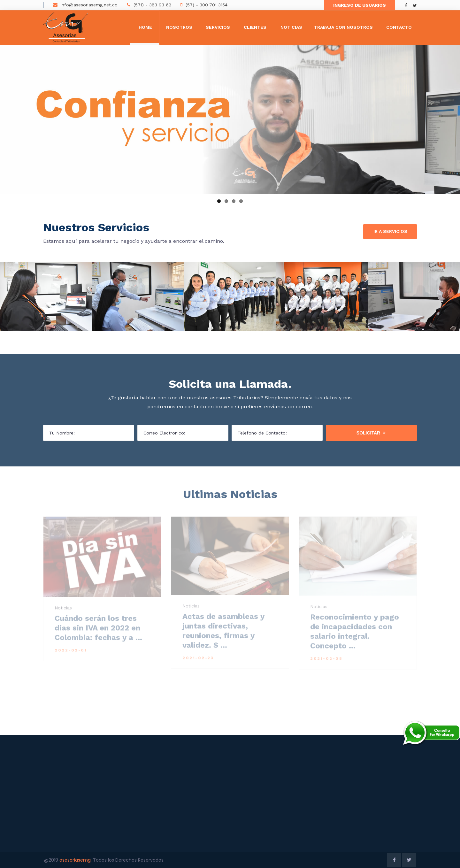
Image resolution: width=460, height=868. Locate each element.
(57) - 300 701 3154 (207, 5)
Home (145, 27)
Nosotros (179, 27)
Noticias (291, 27)
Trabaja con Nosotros (343, 27)
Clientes (255, 27)
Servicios (218, 27)
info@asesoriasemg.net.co (89, 5)
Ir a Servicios (390, 232)
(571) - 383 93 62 (152, 5)
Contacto (399, 27)
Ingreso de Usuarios (360, 5)
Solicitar (371, 433)
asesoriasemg (75, 860)
